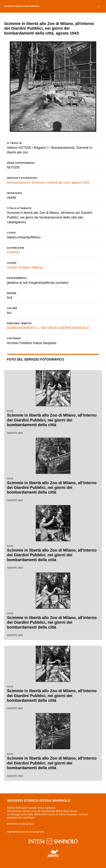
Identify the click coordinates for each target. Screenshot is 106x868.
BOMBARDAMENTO (22, 328)
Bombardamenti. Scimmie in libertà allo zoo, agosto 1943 (48, 183)
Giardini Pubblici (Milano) (25, 267)
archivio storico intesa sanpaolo (22, 6)
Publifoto (13, 252)
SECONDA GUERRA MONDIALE (65, 328)
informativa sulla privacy (20, 824)
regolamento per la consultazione (26, 832)
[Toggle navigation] (99, 6)
